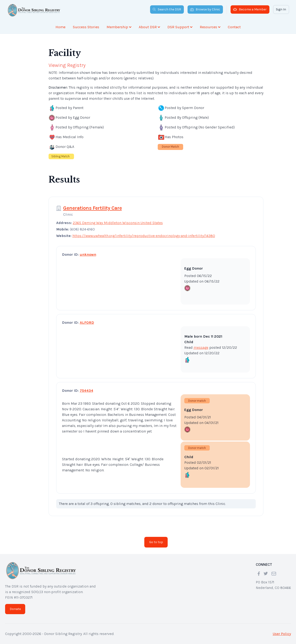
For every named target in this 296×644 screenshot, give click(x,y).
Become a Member (250, 9)
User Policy (282, 634)
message (201, 347)
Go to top (156, 542)
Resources (210, 27)
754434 (86, 390)
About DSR (149, 27)
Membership (119, 27)
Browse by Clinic (205, 9)
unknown (88, 254)
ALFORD (87, 322)
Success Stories (86, 27)
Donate (15, 609)
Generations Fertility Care (92, 208)
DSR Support (180, 27)
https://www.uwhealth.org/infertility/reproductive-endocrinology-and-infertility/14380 (144, 236)
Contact (234, 27)
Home (60, 27)
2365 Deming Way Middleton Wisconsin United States (118, 223)
